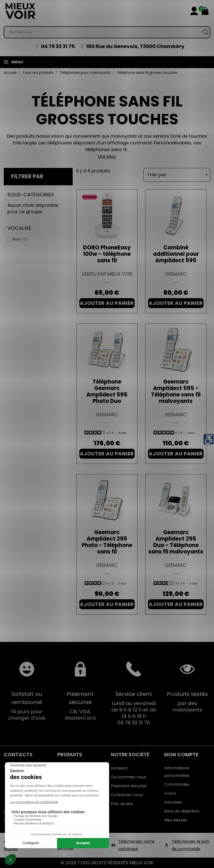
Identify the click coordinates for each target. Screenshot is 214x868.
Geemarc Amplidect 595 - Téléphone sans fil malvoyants (176, 391)
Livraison (119, 768)
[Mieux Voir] (20, 11)
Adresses (173, 802)
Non (20, 239)
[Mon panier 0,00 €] (205, 11)
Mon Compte (181, 755)
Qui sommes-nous (129, 777)
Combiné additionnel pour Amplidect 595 (176, 254)
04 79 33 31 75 (58, 46)
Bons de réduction (182, 811)
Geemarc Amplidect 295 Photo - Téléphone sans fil (107, 542)
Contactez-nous (127, 795)
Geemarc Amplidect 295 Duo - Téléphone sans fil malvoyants (176, 542)
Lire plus (107, 156)
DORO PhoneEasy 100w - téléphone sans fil (107, 254)
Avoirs (170, 793)
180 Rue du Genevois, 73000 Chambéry (135, 46)
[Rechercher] (107, 32)
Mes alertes (176, 820)
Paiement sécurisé (129, 786)
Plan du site (122, 804)
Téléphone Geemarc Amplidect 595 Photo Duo (107, 391)
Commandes (177, 784)
